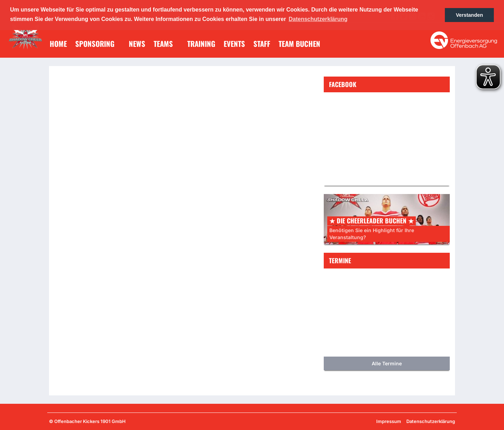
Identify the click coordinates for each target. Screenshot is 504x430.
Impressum (389, 421)
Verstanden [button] (469, 15)
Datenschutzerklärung (431, 421)
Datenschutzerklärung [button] (318, 19)
